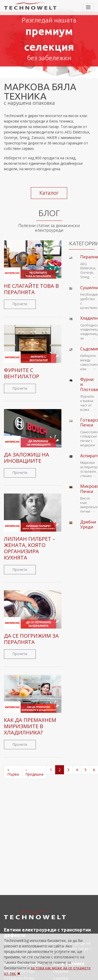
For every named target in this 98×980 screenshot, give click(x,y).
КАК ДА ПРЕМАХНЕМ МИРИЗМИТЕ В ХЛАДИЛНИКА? (30, 726)
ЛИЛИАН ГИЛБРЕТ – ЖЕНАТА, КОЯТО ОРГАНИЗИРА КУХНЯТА (30, 548)
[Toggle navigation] (88, 7)
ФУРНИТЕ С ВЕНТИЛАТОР (22, 373)
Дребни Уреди (88, 524)
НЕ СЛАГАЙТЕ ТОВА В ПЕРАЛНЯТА (31, 289)
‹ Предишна (34, 772)
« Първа (13, 772)
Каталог (49, 193)
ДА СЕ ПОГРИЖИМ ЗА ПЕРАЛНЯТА (31, 639)
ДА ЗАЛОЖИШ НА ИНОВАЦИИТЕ (27, 458)
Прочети (20, 304)
